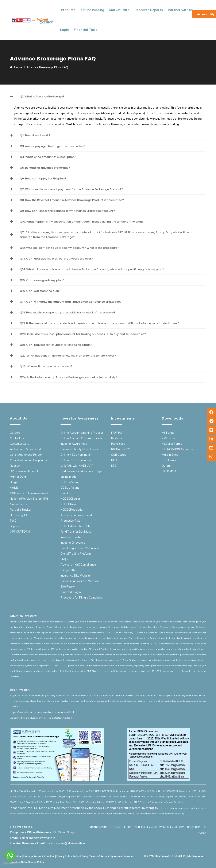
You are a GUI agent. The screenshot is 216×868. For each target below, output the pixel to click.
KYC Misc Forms (172, 444)
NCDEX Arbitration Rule (76, 526)
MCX (174, 827)
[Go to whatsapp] (10, 856)
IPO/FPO (117, 433)
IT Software (169, 460)
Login (64, 30)
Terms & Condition (44, 856)
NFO (114, 466)
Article (14, 488)
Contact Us (17, 438)
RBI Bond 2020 (121, 449)
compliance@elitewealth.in (38, 838)
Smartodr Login (71, 592)
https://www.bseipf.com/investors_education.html (42, 712)
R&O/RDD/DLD (196, 827)
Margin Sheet (171, 455)
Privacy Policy (64, 856)
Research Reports (149, 10)
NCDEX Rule (68, 504)
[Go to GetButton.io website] (10, 864)
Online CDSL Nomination (76, 460)
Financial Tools (86, 30)
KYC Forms (169, 438)
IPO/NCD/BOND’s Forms (177, 449)
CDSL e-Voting (70, 488)
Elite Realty (68, 586)
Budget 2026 (69, 570)
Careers (15, 433)
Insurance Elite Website (76, 575)
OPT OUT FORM (20, 532)
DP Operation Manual (24, 471)
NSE (124, 827)
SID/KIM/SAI (170, 471)
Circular (65, 493)
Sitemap (28, 856)
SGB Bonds (119, 455)
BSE (131, 827)
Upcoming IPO (19, 515)
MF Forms (168, 433)
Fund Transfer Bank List (76, 532)
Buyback (117, 438)
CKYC (182, 827)
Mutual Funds (18, 504)
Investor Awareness (74, 444)
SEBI (138, 827)
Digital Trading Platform (76, 554)
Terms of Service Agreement (106, 856)
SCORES (113, 827)
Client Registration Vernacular (80, 548)
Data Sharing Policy (33, 862)
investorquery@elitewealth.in (66, 843)
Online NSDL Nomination (76, 455)
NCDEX (202, 833)
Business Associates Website (80, 581)
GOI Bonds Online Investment (29, 493)
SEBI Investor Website (156, 827)
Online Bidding (93, 10)
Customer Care (20, 444)
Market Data (119, 10)
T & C (13, 521)
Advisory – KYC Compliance (78, 565)
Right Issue (118, 444)
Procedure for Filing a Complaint (81, 597)
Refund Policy (81, 856)
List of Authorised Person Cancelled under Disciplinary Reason (28, 460)
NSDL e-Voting (70, 482)
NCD (114, 460)
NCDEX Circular (70, 499)
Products (68, 10)
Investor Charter (71, 537)
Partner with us (180, 10)
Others (166, 466)
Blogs (14, 482)
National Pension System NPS (29, 499)
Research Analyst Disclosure (79, 449)
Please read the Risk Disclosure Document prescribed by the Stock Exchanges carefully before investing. (82, 808)
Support (15, 526)
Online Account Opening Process (82, 433)
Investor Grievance (73, 543)
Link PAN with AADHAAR (77, 466)
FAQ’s (64, 559)
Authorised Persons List (25, 449)
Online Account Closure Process (81, 438)
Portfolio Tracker (21, 510)
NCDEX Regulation (72, 510)
